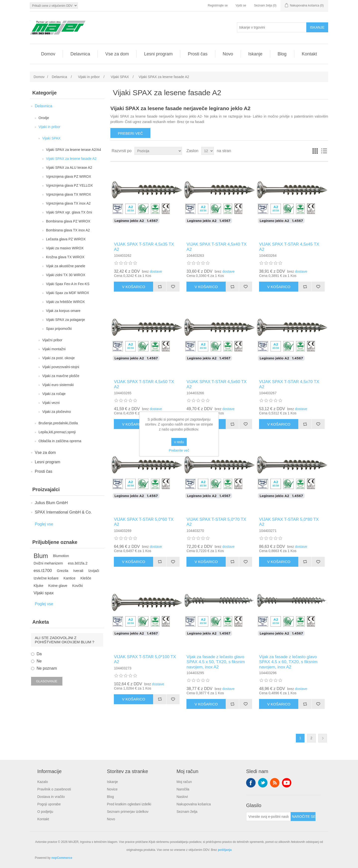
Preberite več (179, 450)
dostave (156, 271)
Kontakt (309, 54)
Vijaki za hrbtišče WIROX (65, 302)
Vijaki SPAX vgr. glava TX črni (69, 212)
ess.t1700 (43, 571)
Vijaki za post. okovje (58, 358)
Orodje (44, 118)
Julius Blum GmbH (51, 503)
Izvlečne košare (46, 578)
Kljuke (38, 586)
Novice (112, 789)
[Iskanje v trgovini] (272, 27)
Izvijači (94, 571)
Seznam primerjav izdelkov (128, 812)
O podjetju (45, 812)
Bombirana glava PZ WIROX (68, 221)
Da (39, 654)
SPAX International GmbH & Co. (63, 512)
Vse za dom (117, 54)
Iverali (78, 571)
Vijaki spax (44, 593)
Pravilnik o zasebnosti (54, 789)
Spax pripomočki (59, 329)
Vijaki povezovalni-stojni (61, 367)
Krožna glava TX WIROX (65, 257)
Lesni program (158, 54)
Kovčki (78, 586)
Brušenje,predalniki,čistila (58, 423)
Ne (39, 661)
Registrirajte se (218, 5)
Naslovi (182, 797)
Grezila (63, 571)
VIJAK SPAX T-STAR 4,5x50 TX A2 (144, 384)
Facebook (251, 783)
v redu (179, 442)
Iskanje (255, 54)
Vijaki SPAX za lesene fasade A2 (71, 159)
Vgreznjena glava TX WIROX (68, 194)
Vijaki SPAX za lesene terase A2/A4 (73, 150)
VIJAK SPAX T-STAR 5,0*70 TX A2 (216, 522)
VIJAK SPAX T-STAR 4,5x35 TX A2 (144, 247)
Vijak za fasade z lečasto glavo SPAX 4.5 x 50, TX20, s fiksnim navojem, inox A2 (216, 662)
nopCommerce (62, 858)
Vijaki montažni (54, 349)
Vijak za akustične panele (66, 266)
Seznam (324, 151)
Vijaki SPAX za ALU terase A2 (69, 168)
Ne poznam (47, 668)
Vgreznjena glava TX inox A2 (68, 203)
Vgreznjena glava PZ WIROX (68, 176)
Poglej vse (44, 524)
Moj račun (184, 782)
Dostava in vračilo (51, 797)
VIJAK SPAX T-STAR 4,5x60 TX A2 (217, 384)
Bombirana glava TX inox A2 (68, 230)
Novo (228, 54)
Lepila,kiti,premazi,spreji (57, 432)
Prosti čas (198, 54)
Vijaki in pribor (49, 127)
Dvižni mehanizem (48, 563)
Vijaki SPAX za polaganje (66, 320)
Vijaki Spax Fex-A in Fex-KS (68, 284)
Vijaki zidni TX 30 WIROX (66, 275)
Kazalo (43, 782)
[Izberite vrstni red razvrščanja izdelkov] (158, 151)
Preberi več (130, 133)
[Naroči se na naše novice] (268, 817)
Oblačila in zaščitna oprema (60, 441)
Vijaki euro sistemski (58, 385)
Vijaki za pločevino (57, 412)
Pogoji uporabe (49, 804)
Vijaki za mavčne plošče (61, 376)
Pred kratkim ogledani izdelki (129, 804)
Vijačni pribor (52, 340)
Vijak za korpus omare (63, 311)
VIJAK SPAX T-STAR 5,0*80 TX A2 (289, 522)
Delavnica (80, 54)
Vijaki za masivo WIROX (65, 248)
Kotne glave (58, 586)
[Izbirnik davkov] (54, 6)
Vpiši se (241, 5)
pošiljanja (225, 850)
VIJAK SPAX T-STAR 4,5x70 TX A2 (289, 384)
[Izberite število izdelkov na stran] (208, 151)
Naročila (183, 789)
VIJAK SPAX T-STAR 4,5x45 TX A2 (289, 247)
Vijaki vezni (51, 403)
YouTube (287, 783)
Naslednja (323, 738)
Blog (282, 54)
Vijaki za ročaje (54, 394)
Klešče (86, 578)
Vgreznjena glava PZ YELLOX (69, 185)
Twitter (263, 783)
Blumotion (61, 556)
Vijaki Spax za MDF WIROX (67, 293)
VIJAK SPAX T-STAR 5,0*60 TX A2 (144, 522)
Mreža (315, 151)
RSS (275, 783)
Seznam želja (187, 812)
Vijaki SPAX (51, 138)
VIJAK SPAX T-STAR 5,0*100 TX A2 (145, 659)
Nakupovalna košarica (194, 804)
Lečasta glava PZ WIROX (66, 239)
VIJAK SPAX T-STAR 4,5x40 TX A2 (217, 247)
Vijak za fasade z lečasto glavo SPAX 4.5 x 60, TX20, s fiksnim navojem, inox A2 (288, 662)
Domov (48, 54)
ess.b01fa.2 (78, 563)
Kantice (69, 578)
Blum (41, 556)
